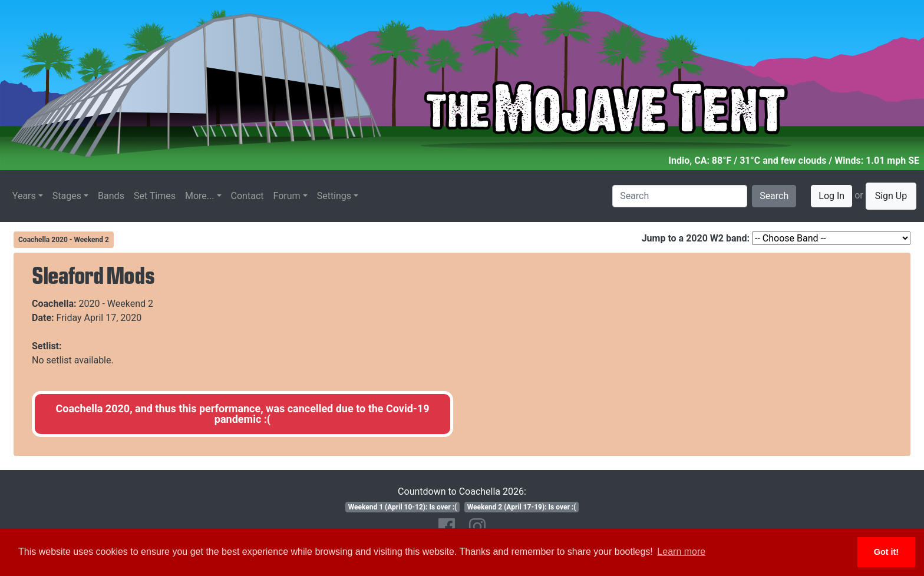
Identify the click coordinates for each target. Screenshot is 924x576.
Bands (111, 196)
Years (24, 196)
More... (200, 196)
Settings (334, 196)
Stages (67, 196)
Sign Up (891, 196)
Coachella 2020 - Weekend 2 (64, 240)
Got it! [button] (886, 552)
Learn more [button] (681, 552)
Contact (247, 196)
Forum (287, 196)
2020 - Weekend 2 (116, 304)
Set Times (155, 196)
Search (774, 196)
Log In (831, 196)
